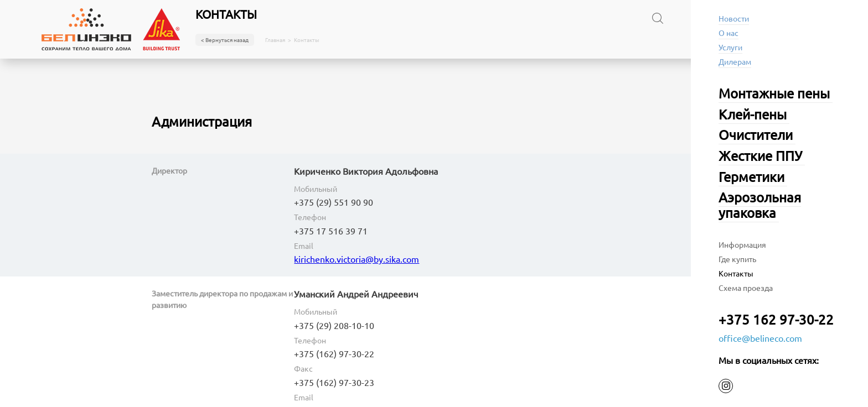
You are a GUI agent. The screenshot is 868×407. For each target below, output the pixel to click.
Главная (275, 40)
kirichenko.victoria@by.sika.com (356, 259)
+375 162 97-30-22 (776, 319)
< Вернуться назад (225, 40)
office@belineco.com (760, 338)
